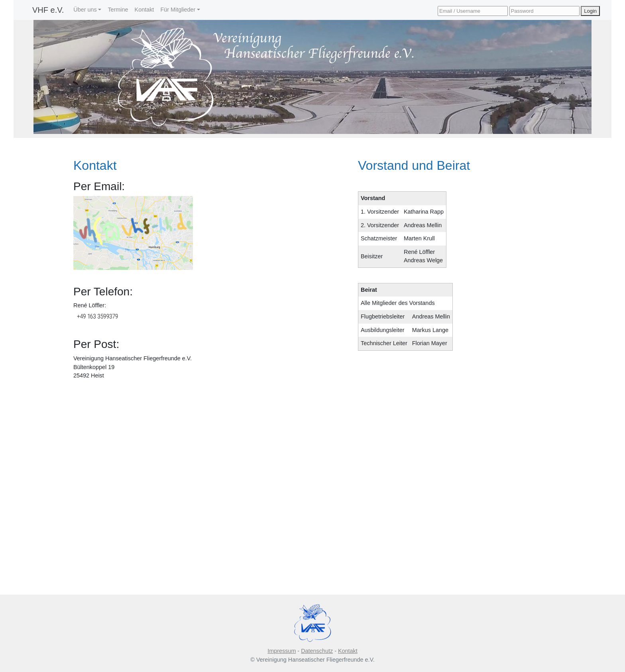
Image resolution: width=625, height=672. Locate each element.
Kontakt (144, 10)
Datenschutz (317, 651)
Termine (118, 10)
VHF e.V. (48, 10)
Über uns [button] (85, 10)
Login (590, 11)
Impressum (282, 651)
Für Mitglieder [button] (178, 10)
